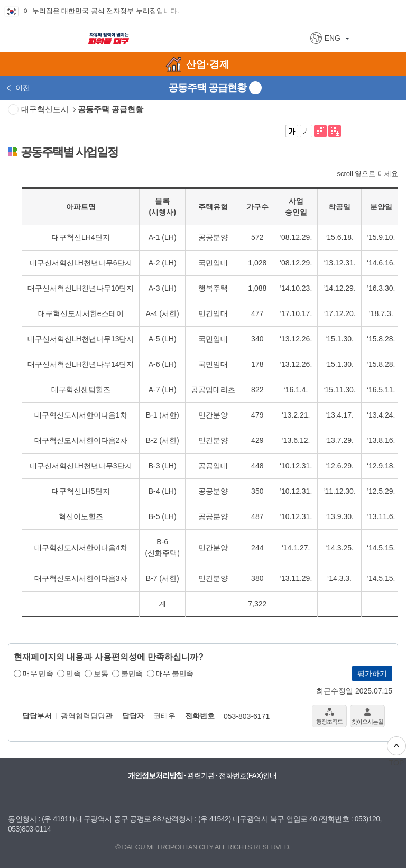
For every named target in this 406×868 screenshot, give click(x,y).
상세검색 (368, 38)
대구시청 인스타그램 (199, 797)
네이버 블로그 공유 (392, 131)
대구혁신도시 (45, 109)
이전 (23, 88)
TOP (396, 752)
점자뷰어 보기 (320, 131)
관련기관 (201, 775)
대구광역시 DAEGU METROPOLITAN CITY (43, 37)
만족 (73, 673)
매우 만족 (38, 673)
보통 (101, 673)
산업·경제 (207, 64)
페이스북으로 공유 (349, 131)
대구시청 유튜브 (135, 797)
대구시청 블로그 (156, 797)
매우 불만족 (175, 673)
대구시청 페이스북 (178, 797)
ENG (333, 38)
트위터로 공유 (363, 131)
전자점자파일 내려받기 (335, 131)
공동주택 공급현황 (110, 109)
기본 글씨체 (306, 131)
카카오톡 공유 (377, 131)
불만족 (132, 673)
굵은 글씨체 (292, 131)
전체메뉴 (393, 38)
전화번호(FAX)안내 (248, 775)
